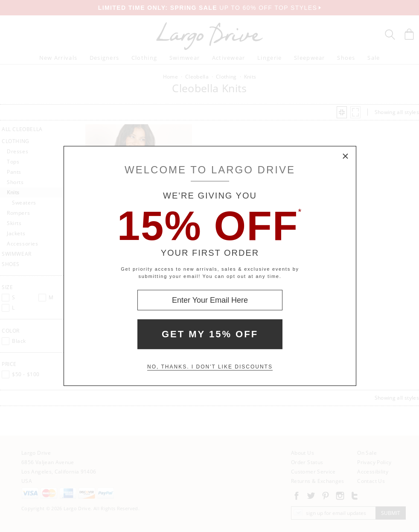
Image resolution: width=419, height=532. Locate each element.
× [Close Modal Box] (346, 157)
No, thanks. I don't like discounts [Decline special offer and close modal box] (210, 367)
